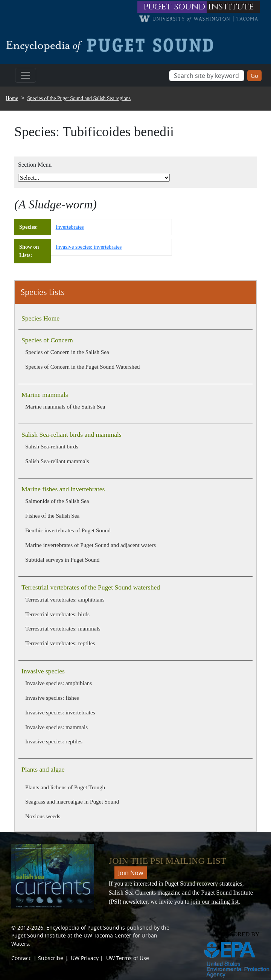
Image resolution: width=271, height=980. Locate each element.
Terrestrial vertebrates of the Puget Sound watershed (91, 587)
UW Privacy (85, 958)
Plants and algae (43, 769)
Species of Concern (47, 340)
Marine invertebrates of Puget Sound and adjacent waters (91, 545)
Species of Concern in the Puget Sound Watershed (82, 367)
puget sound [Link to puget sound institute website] (174, 7)
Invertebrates (70, 227)
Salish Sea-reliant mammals (57, 461)
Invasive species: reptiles (54, 741)
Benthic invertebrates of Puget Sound (68, 530)
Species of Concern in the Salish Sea (67, 352)
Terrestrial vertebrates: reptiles (60, 643)
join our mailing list (215, 902)
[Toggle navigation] (26, 75)
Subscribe (51, 958)
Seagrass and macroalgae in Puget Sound (72, 801)
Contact (21, 958)
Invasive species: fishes (52, 698)
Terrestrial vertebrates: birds (57, 614)
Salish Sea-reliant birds (52, 446)
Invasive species (43, 671)
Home (12, 98)
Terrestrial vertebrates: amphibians (65, 599)
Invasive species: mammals (56, 727)
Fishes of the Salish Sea (52, 516)
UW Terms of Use (128, 958)
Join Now (131, 873)
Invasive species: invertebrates (60, 712)
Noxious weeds (43, 816)
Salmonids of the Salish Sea (57, 501)
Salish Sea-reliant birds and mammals (72, 435)
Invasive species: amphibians (59, 683)
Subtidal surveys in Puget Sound (62, 560)
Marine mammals (45, 395)
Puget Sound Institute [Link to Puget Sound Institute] (39, 935)
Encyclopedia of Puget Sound (83, 928)
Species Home (40, 318)
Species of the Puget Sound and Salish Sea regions (79, 98)
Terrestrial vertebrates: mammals (63, 628)
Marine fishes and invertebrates (63, 489)
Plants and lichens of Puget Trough (65, 787)
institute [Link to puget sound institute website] (231, 7)
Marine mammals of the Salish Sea (65, 406)
